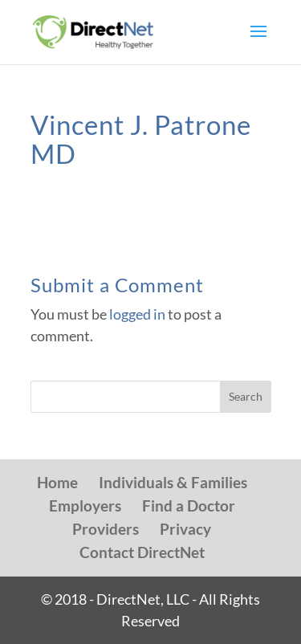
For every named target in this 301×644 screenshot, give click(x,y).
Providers (106, 529)
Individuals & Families (173, 482)
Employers (85, 505)
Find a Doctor (189, 505)
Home (57, 482)
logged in (137, 314)
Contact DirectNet (142, 552)
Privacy (185, 529)
